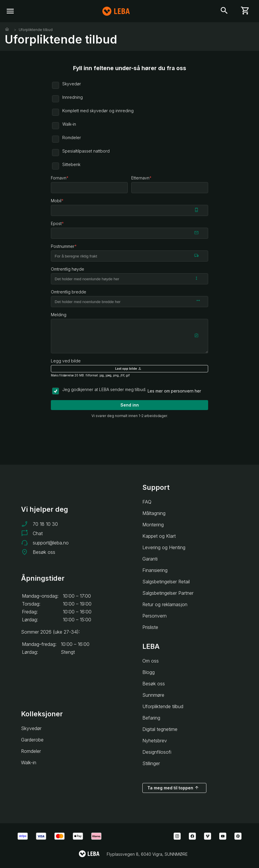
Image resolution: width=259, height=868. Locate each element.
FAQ (147, 502)
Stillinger (151, 763)
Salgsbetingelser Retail (166, 582)
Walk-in (29, 762)
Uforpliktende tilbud (36, 30)
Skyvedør (31, 728)
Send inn (130, 405)
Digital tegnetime (160, 729)
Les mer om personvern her (174, 391)
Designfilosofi (157, 752)
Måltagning (154, 513)
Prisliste (150, 627)
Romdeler (31, 751)
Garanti (150, 559)
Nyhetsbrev (155, 741)
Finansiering (155, 570)
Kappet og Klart (159, 536)
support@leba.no (51, 543)
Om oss (151, 661)
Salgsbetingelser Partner (168, 593)
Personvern (154, 616)
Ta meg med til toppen (173, 788)
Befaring (151, 718)
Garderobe (32, 740)
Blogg (149, 672)
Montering (153, 525)
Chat (38, 533)
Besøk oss (44, 552)
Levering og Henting (164, 547)
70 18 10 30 (45, 524)
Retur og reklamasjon (165, 604)
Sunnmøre (153, 695)
